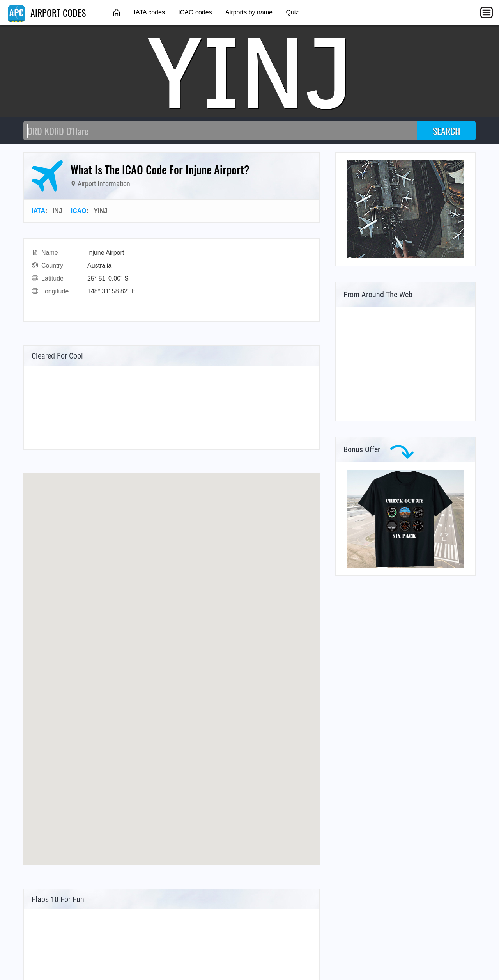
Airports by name (249, 12)
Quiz (292, 12)
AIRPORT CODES (47, 12)
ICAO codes (195, 12)
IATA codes (149, 12)
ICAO (79, 211)
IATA (38, 211)
